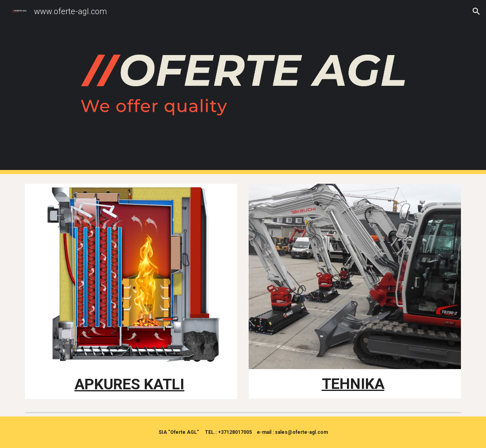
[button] (476, 11)
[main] (131, 384)
